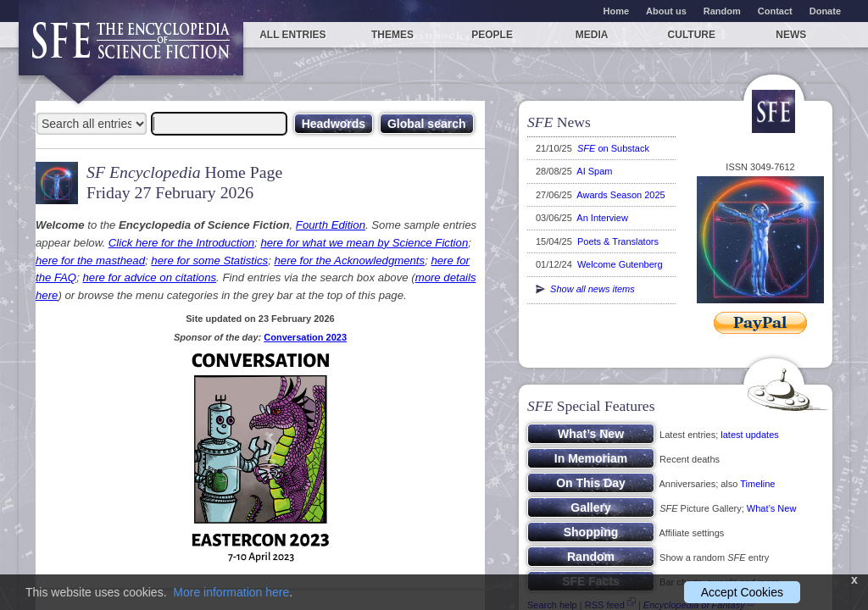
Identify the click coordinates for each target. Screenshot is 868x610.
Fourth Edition (331, 225)
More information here (231, 592)
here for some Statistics (209, 261)
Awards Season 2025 (620, 195)
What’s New (771, 508)
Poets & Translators (618, 241)
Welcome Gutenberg (620, 264)
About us (666, 11)
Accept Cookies (742, 592)
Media (592, 35)
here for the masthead (90, 261)
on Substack (613, 148)
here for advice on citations (149, 277)
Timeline (757, 484)
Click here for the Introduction (181, 243)
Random (722, 11)
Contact (775, 11)
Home (617, 11)
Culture (692, 35)
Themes (392, 35)
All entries (292, 35)
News (791, 35)
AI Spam (594, 171)
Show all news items (585, 289)
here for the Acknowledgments (349, 261)
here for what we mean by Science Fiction (364, 243)
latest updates (750, 435)
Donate (825, 11)
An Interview (602, 218)
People (492, 35)
